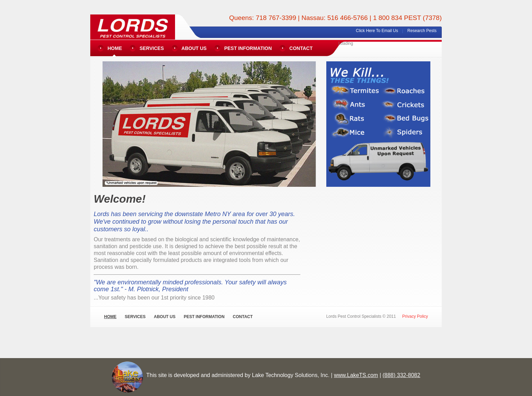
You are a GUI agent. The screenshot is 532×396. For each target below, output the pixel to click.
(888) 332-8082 (401, 375)
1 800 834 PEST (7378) (407, 18)
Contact (301, 48)
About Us (194, 48)
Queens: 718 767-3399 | (265, 18)
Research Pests (422, 31)
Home (115, 48)
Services (152, 48)
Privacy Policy (415, 316)
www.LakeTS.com (356, 375)
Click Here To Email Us (377, 31)
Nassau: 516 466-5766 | (337, 18)
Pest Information (248, 48)
